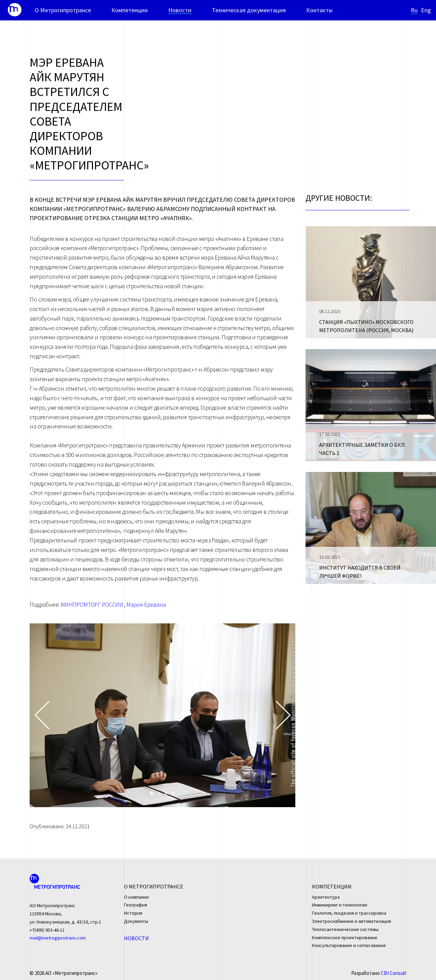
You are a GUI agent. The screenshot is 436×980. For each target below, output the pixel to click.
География (136, 905)
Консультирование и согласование (349, 945)
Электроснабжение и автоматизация (352, 921)
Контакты (319, 10)
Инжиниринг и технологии (340, 905)
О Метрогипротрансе (63, 10)
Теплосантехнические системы (345, 929)
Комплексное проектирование (345, 937)
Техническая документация (249, 10)
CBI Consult (394, 973)
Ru (414, 10)
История (133, 913)
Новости (180, 10)
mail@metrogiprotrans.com (58, 938)
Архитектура (326, 897)
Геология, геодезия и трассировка (349, 913)
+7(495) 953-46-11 (47, 930)
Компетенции (130, 10)
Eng (426, 10)
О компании (136, 897)
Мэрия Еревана (146, 605)
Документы (136, 921)
